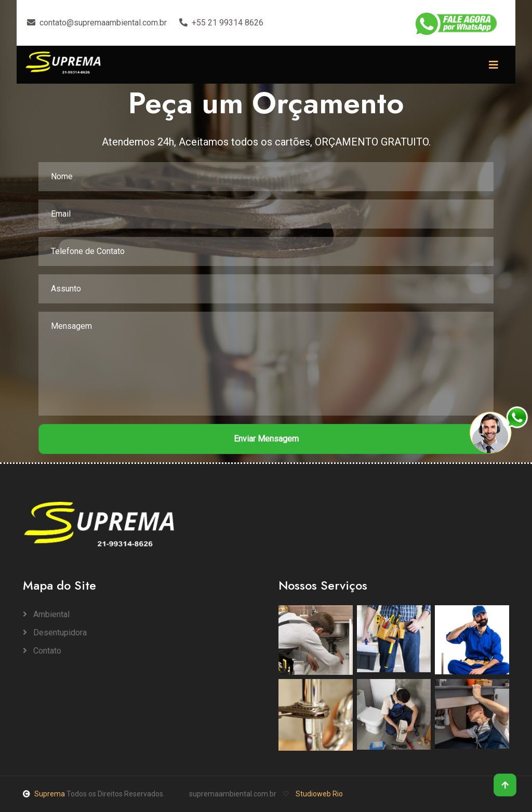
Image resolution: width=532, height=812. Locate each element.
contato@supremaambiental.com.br (97, 23)
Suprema (45, 794)
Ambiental (46, 614)
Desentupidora (55, 633)
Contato (42, 651)
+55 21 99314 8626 (221, 23)
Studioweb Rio (319, 794)
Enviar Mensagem (266, 439)
